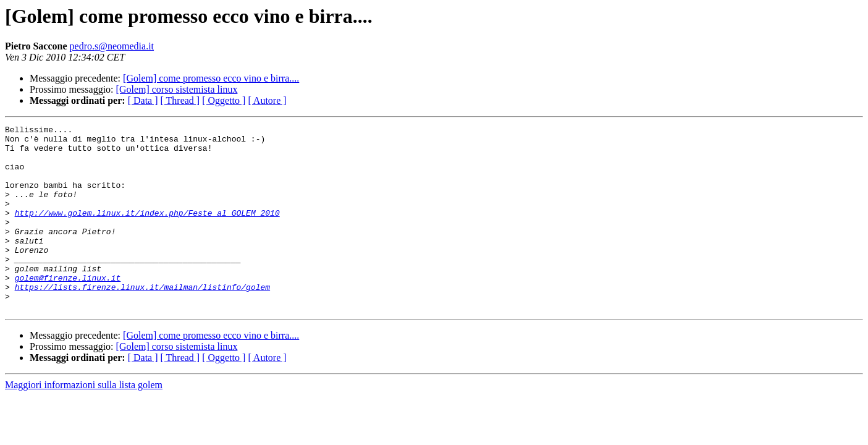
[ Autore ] (267, 100)
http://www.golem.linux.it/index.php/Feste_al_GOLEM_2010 (147, 231)
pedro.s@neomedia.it (112, 46)
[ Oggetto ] (224, 100)
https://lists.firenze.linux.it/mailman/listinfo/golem (142, 320)
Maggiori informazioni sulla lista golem (84, 422)
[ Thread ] (180, 100)
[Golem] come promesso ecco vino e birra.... (211, 78)
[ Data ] (143, 100)
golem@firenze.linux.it (68, 309)
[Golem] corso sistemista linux (177, 89)
